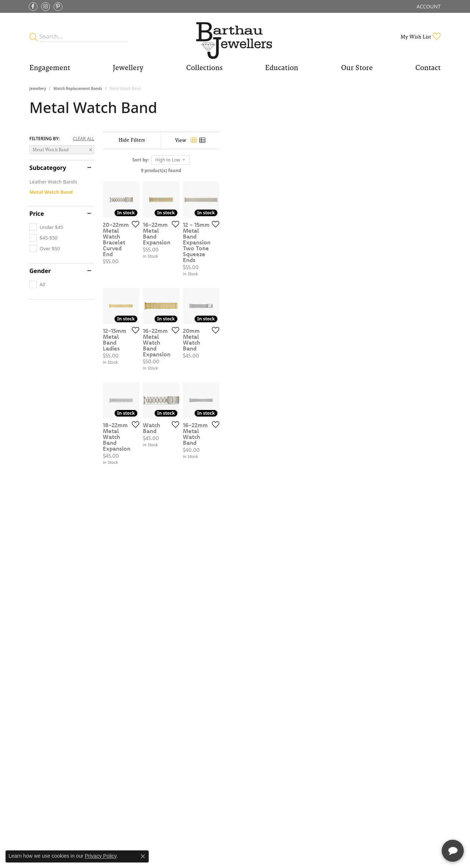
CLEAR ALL (84, 139)
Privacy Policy (101, 856)
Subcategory (48, 168)
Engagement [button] (50, 68)
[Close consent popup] (143, 856)
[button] (428, 6)
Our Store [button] (357, 68)
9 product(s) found (272, 170)
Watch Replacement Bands (78, 88)
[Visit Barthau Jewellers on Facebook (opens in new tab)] (33, 7)
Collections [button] (204, 68)
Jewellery (38, 88)
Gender (40, 271)
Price (37, 214)
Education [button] (282, 68)
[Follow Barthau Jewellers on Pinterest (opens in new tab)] (58, 7)
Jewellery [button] (128, 68)
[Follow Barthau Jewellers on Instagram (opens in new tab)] (46, 7)
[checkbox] (46, 227)
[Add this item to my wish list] (207, 298)
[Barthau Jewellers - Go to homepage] (235, 37)
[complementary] (417, 828)
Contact (428, 68)
